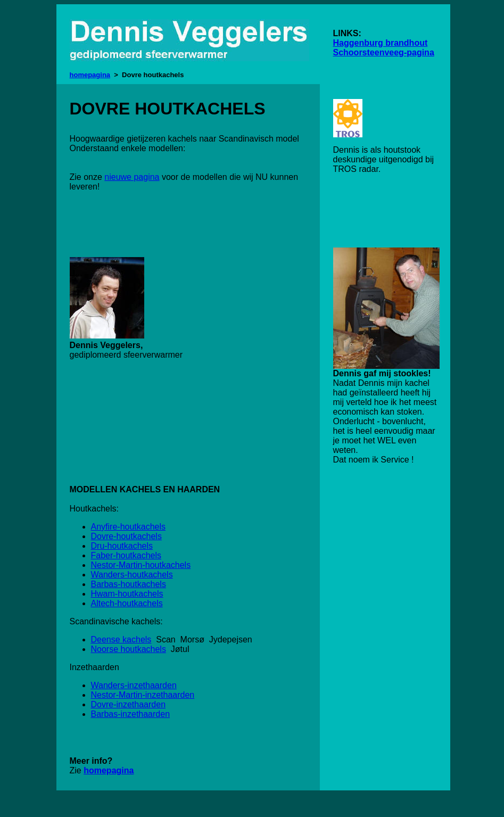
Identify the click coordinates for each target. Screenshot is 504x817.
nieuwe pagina (132, 177)
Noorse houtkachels (129, 649)
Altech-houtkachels (127, 603)
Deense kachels (121, 639)
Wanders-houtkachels (132, 575)
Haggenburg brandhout (381, 43)
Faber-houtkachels (126, 555)
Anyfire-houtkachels (129, 527)
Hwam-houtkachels (127, 594)
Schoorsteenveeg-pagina (384, 52)
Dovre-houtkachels (126, 536)
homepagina (90, 75)
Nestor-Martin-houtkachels (141, 565)
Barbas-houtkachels (129, 584)
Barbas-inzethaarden (131, 714)
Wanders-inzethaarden (134, 685)
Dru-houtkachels (122, 546)
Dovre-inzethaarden (129, 704)
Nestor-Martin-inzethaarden (143, 695)
